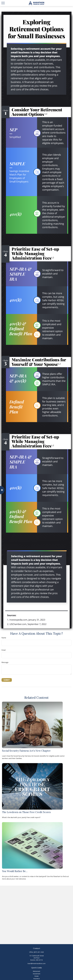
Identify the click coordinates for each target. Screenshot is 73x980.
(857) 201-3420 (39, 952)
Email (4, 650)
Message (5, 662)
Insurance (37, 979)
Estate (37, 976)
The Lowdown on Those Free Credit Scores (26, 812)
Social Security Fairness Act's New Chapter (26, 751)
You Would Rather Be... (15, 871)
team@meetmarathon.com (37, 963)
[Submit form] (7, 680)
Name (4, 638)
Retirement (36, 971)
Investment (37, 974)
